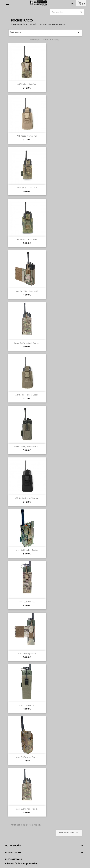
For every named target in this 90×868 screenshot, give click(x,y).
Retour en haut (69, 833)
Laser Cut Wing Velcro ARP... (27, 291)
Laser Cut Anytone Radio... (27, 809)
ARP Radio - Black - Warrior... (27, 498)
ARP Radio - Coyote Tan (27, 136)
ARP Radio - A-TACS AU (27, 188)
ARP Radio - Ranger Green (27, 395)
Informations (13, 859)
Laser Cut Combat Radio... (27, 550)
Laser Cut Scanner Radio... (27, 757)
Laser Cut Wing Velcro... (27, 654)
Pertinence (45, 33)
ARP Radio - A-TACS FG (27, 239)
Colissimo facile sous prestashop (21, 863)
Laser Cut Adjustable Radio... (27, 343)
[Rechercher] (67, 12)
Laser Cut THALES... (27, 602)
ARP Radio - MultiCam (27, 84)
